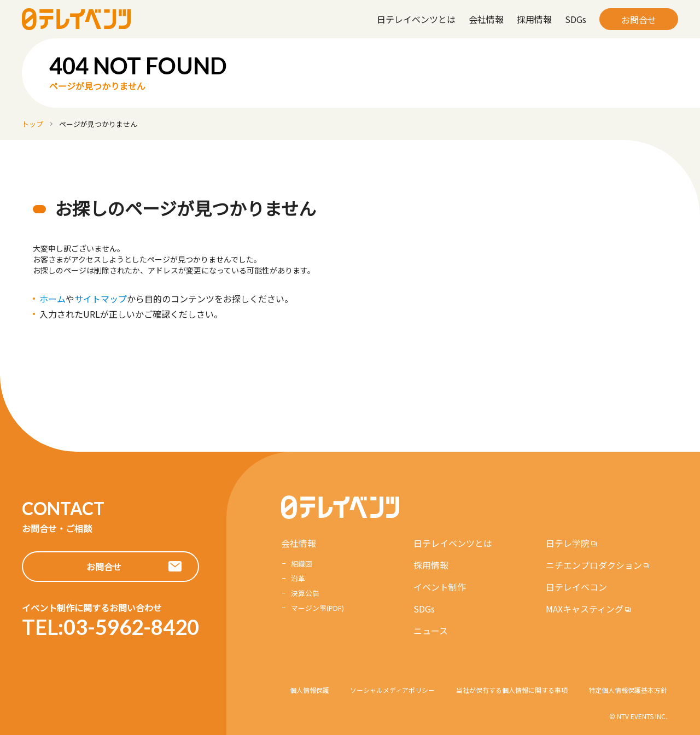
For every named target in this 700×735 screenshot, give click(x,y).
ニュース (431, 631)
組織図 (302, 564)
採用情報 (534, 19)
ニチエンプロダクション (594, 565)
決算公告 (305, 593)
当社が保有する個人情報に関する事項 (512, 690)
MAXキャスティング (585, 609)
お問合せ (639, 20)
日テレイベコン (576, 587)
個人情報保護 (310, 690)
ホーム (52, 299)
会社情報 (486, 19)
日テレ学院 (568, 543)
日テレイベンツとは (416, 19)
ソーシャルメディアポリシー (392, 690)
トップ (33, 124)
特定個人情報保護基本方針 (628, 690)
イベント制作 (440, 587)
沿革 (298, 578)
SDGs (576, 19)
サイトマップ (101, 299)
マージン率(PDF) (317, 608)
